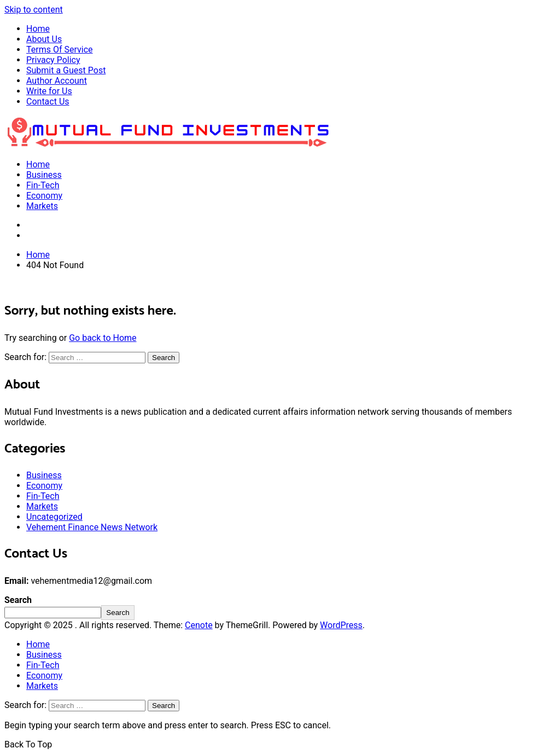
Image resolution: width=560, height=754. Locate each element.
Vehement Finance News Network (92, 527)
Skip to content (34, 10)
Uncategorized (54, 517)
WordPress (341, 625)
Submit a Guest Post (66, 70)
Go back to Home (103, 338)
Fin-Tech (43, 185)
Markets (42, 206)
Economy (44, 196)
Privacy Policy (53, 60)
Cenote (199, 625)
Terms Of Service (60, 50)
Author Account (57, 81)
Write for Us (49, 91)
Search (18, 600)
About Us (44, 39)
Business (44, 175)
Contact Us (48, 101)
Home (38, 29)
